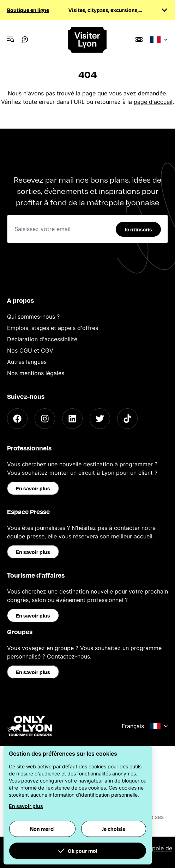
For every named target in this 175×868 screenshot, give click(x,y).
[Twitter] (100, 419)
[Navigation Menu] (11, 40)
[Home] (87, 40)
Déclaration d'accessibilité (42, 339)
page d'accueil (153, 102)
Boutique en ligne (28, 10)
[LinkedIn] (72, 419)
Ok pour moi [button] (78, 851)
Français (145, 726)
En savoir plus (33, 488)
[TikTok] (127, 419)
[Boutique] (139, 40)
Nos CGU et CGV (30, 350)
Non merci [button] (42, 829)
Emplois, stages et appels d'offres (53, 328)
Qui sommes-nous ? (33, 317)
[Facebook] (17, 419)
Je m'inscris (138, 229)
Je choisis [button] (114, 829)
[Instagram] (45, 419)
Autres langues (27, 362)
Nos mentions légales (36, 373)
